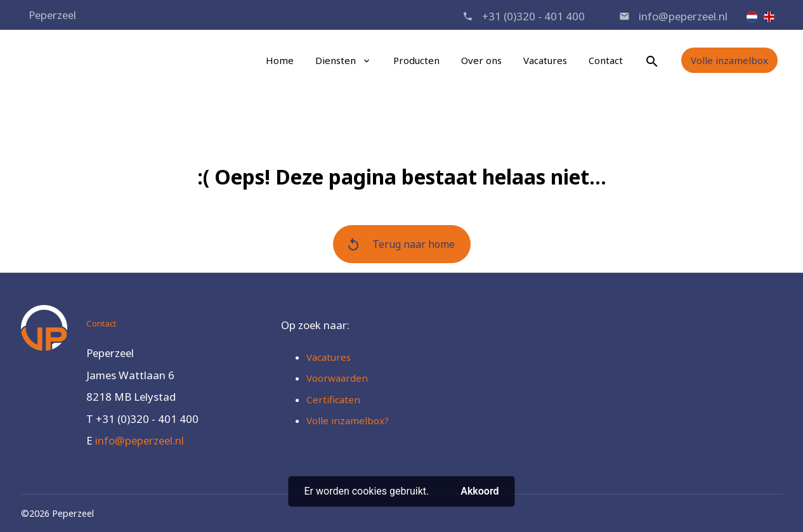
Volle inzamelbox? (348, 420)
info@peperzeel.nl (683, 16)
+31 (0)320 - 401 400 (533, 16)
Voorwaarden (337, 378)
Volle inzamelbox (729, 60)
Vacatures (545, 60)
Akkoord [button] (480, 491)
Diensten (336, 60)
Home (280, 60)
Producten (416, 60)
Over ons (481, 60)
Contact (606, 60)
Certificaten (333, 399)
